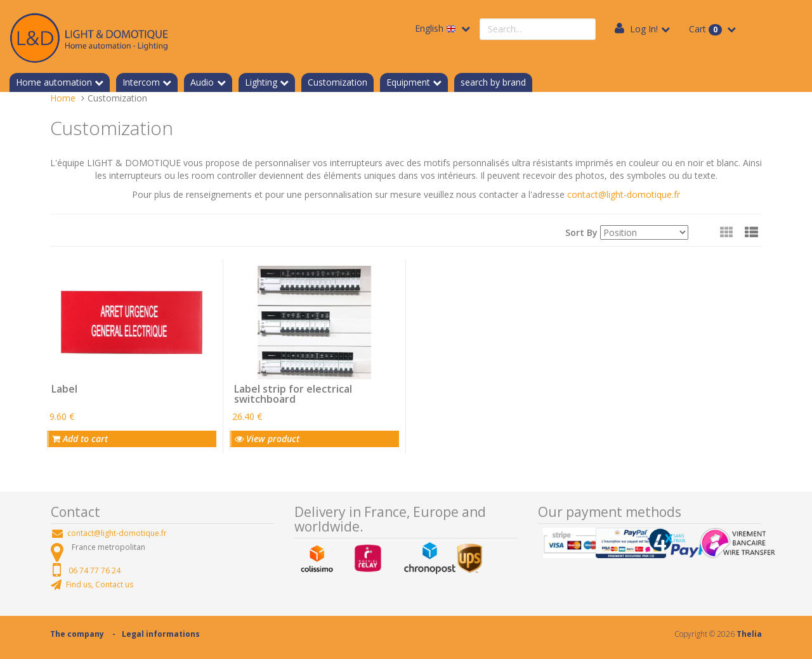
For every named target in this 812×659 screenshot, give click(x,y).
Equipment (408, 82)
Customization (337, 82)
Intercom (141, 82)
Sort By (581, 232)
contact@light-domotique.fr (624, 194)
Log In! (644, 29)
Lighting (261, 82)
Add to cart (80, 439)
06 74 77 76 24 (95, 571)
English (437, 28)
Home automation (54, 82)
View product (267, 439)
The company (77, 634)
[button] (751, 232)
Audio (202, 82)
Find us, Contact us (100, 584)
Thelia (749, 634)
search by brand (493, 82)
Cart (707, 29)
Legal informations (161, 634)
